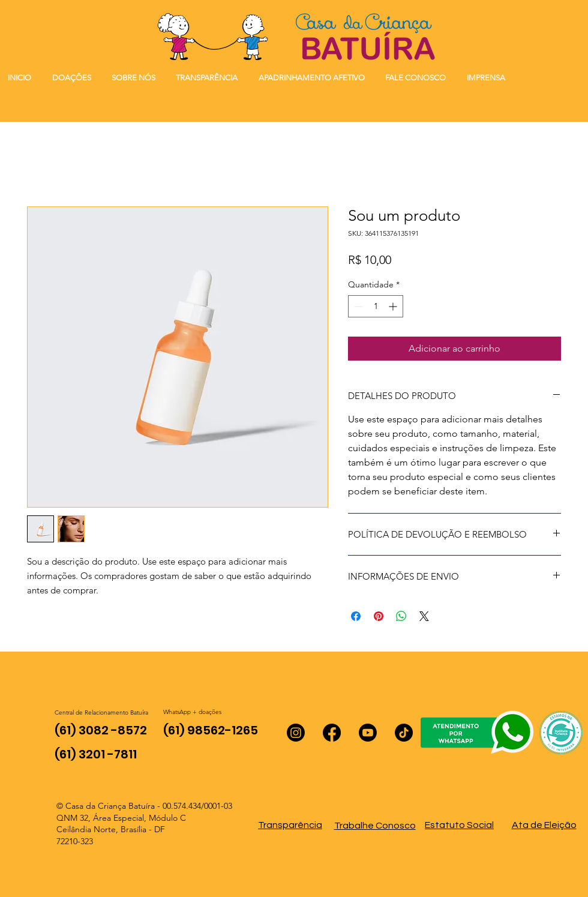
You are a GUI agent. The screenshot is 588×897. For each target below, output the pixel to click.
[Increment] (394, 306)
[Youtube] (368, 733)
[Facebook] (332, 733)
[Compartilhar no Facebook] (356, 616)
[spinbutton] (376, 306)
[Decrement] (357, 306)
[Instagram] (296, 733)
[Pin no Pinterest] (379, 616)
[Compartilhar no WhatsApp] (401, 616)
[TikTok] (404, 733)
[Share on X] (424, 616)
